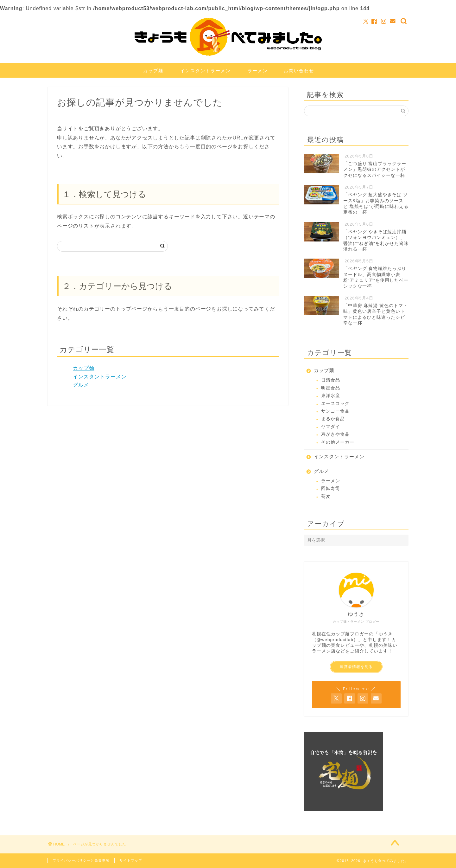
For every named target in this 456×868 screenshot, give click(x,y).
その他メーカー (338, 442)
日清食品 (331, 380)
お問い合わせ (299, 71)
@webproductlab (335, 640)
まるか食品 (333, 419)
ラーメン (258, 71)
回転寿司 (331, 489)
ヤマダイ (331, 427)
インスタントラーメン (206, 71)
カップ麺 (153, 71)
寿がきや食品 (335, 434)
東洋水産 (331, 396)
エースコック (335, 404)
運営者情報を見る (356, 667)
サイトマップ (131, 860)
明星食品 (331, 388)
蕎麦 (326, 496)
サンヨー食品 (335, 411)
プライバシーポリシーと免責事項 (81, 860)
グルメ (81, 385)
